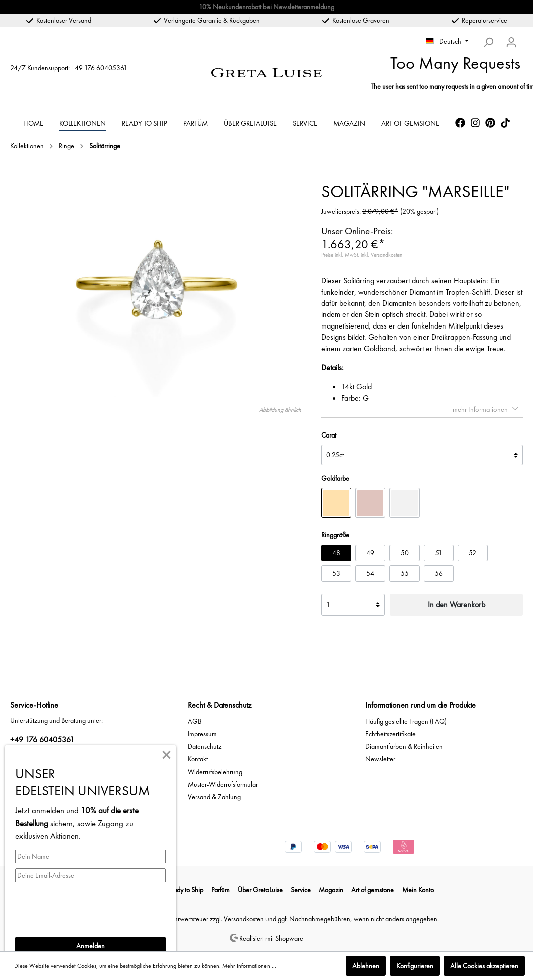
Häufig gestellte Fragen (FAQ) (406, 721)
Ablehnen (366, 966)
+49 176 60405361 (99, 68)
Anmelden (91, 946)
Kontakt (198, 759)
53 (336, 573)
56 (439, 573)
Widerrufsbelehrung (215, 772)
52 (473, 553)
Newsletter (380, 759)
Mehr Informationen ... (249, 966)
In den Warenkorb (456, 605)
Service (301, 890)
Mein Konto (418, 890)
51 (439, 553)
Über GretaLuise (260, 890)
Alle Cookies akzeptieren (484, 966)
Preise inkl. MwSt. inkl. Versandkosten (362, 255)
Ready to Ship (185, 890)
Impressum (202, 734)
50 (405, 553)
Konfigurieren (415, 966)
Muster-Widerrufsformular (223, 784)
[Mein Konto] (511, 42)
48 (336, 553)
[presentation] (91, 907)
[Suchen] (488, 42)
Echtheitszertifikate (390, 734)
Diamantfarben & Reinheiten (404, 746)
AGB (194, 721)
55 (405, 573)
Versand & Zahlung (214, 797)
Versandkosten (244, 919)
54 (370, 573)
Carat (329, 435)
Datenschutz (205, 746)
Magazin (331, 890)
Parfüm (221, 890)
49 (370, 553)
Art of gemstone (373, 890)
